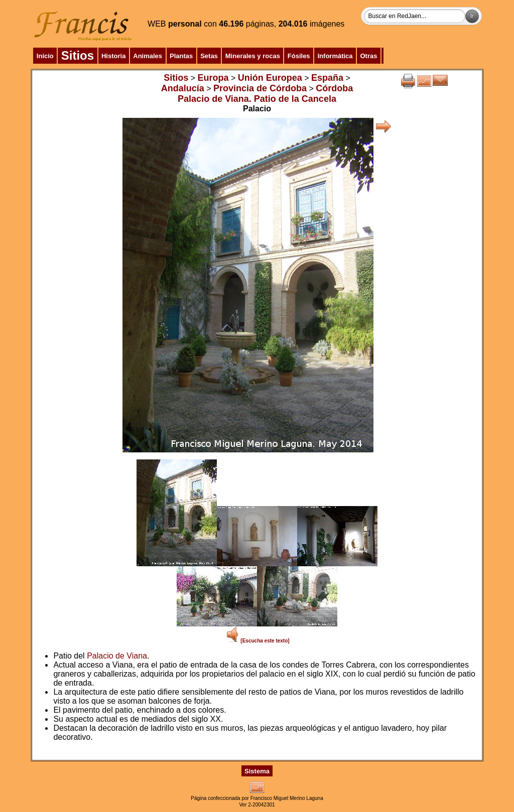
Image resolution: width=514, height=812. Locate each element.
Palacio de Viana (117, 656)
